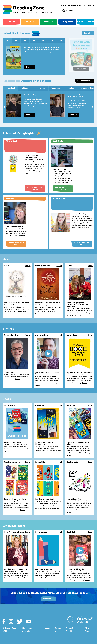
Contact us (58, 630)
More (30, 67)
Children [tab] (26, 88)
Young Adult (67, 22)
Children (30, 22)
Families (11, 22)
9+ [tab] (43, 41)
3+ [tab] (16, 41)
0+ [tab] (7, 41)
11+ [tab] (52, 41)
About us (47, 630)
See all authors (85, 81)
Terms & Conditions (71, 630)
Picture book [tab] (10, 88)
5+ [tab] (25, 41)
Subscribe (49, 599)
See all (88, 33)
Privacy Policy (88, 630)
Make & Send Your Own (35, 189)
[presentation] (4, 59)
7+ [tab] (34, 41)
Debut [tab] (72, 88)
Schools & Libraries (86, 22)
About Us (82, 6)
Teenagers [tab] (41, 88)
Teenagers (48, 22)
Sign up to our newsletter (69, 6)
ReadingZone (34, 9)
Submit (63, 11)
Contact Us (91, 6)
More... (6, 314)
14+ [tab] (61, 41)
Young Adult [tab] (56, 88)
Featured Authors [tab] (87, 88)
